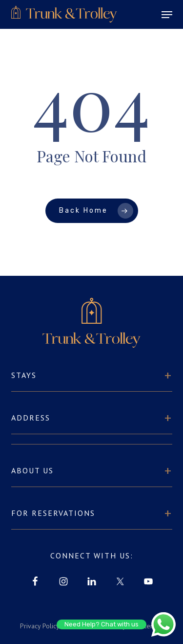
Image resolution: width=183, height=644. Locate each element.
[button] (167, 15)
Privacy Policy (40, 626)
